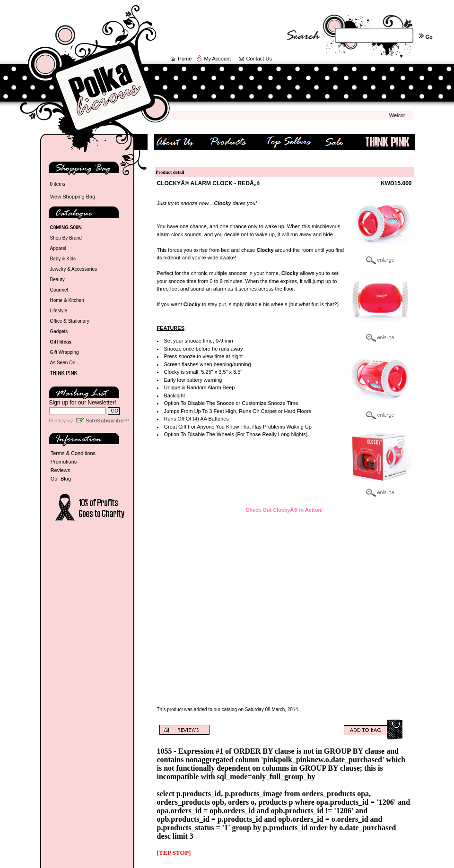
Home (185, 59)
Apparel (58, 248)
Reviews (61, 470)
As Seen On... (65, 363)
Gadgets (59, 331)
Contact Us (259, 59)
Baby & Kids (63, 259)
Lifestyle (59, 311)
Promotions (64, 462)
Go (429, 37)
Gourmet (59, 290)
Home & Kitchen (67, 300)
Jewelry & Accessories (74, 269)
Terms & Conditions (73, 453)
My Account (217, 59)
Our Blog (61, 479)
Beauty (57, 279)
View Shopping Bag (73, 197)
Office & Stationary (70, 321)
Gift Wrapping (65, 352)
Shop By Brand (66, 238)
